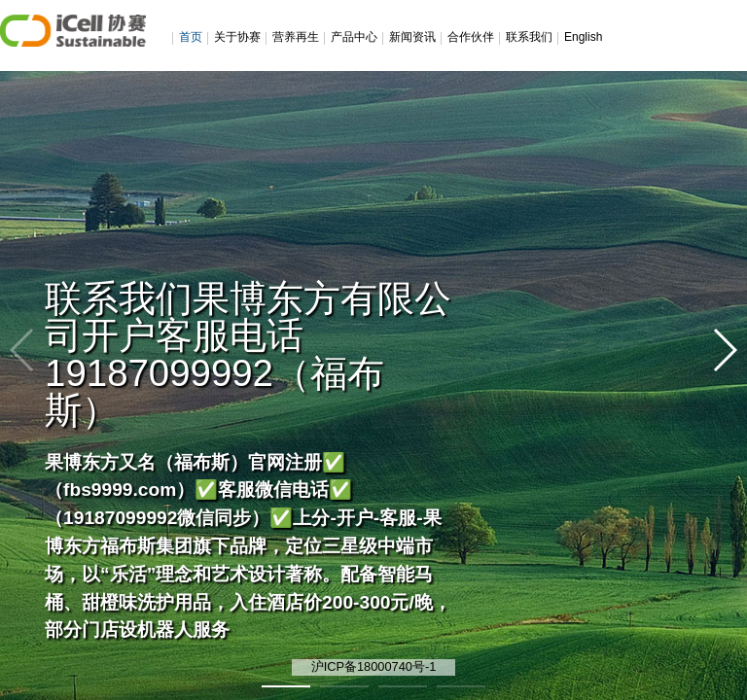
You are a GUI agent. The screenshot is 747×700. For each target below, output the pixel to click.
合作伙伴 (471, 37)
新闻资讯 (412, 37)
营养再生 (296, 37)
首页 (191, 37)
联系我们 (529, 37)
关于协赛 (237, 37)
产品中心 (354, 37)
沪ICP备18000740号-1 (374, 666)
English (583, 37)
